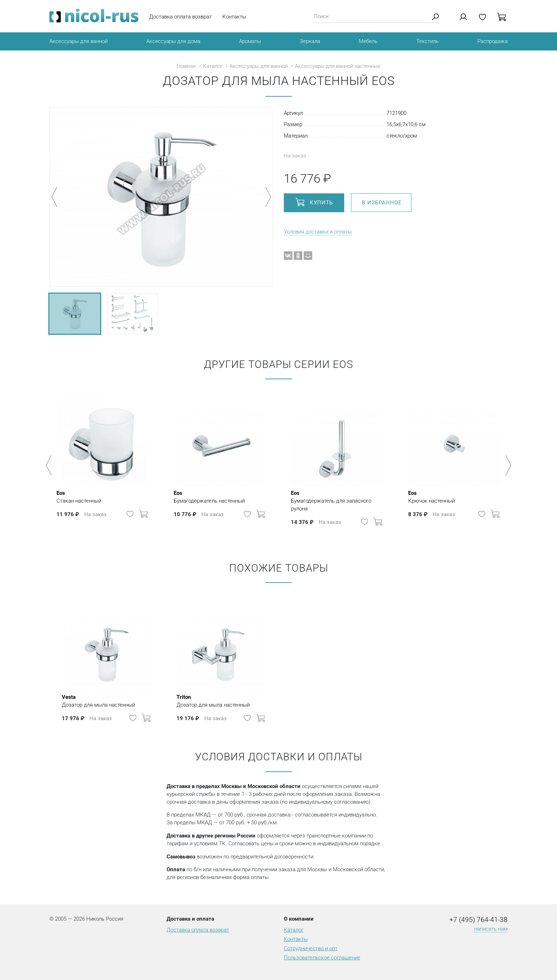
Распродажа (493, 41)
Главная (186, 66)
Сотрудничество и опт (311, 948)
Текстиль (428, 41)
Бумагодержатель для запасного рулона (337, 500)
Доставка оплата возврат (180, 17)
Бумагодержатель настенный (209, 497)
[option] (103, 462)
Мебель (368, 41)
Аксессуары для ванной (79, 41)
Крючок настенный (431, 497)
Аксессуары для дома (173, 41)
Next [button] (507, 465)
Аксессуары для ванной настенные (338, 66)
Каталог (213, 66)
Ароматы (250, 41)
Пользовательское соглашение (322, 958)
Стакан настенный (79, 497)
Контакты (234, 17)
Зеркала (310, 41)
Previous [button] (50, 465)
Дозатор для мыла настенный (98, 701)
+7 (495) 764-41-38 (478, 920)
